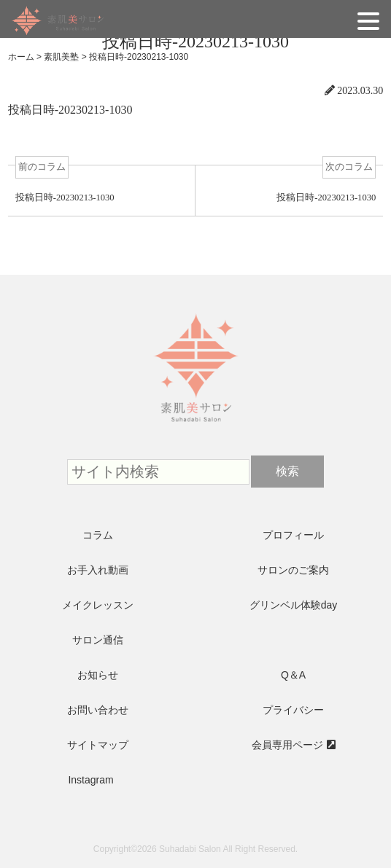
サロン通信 (98, 640)
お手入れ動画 (98, 570)
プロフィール (293, 535)
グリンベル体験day (294, 605)
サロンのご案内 (293, 570)
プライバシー (293, 710)
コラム (98, 535)
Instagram (90, 780)
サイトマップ (98, 745)
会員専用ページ (287, 745)
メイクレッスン (98, 605)
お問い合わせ (98, 710)
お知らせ (98, 675)
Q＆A (293, 675)
